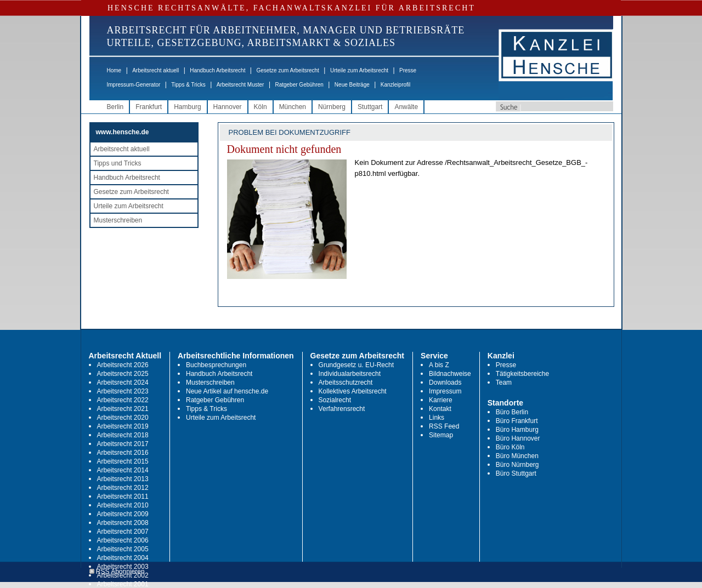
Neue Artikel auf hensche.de (227, 391)
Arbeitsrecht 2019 (123, 426)
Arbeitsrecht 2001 (123, 584)
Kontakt (440, 409)
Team (504, 383)
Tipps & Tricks (188, 85)
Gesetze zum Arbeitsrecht (288, 70)
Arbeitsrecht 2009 (123, 514)
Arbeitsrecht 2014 (123, 470)
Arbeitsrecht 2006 (123, 540)
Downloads (445, 383)
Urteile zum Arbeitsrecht (359, 70)
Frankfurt (149, 107)
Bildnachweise (450, 374)
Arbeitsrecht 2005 (123, 549)
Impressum (445, 391)
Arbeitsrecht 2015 (123, 461)
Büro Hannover (518, 438)
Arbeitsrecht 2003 (123, 567)
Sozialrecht (335, 400)
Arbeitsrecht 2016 (123, 453)
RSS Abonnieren (117, 572)
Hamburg (187, 107)
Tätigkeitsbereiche (522, 374)
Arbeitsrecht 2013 (123, 479)
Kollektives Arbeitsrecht (353, 391)
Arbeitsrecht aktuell (155, 70)
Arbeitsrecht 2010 (123, 505)
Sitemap (441, 435)
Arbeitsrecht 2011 (123, 496)
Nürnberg (332, 107)
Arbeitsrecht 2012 (123, 488)
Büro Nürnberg (517, 465)
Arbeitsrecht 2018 (123, 435)
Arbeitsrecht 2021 (123, 409)
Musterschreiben (118, 220)
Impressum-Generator (134, 85)
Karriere (441, 400)
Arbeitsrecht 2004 (123, 558)
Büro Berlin (512, 412)
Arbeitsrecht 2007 (123, 532)
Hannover (228, 107)
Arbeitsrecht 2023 (123, 391)
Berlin (115, 107)
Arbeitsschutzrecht (346, 383)
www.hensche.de (123, 132)
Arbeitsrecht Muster (240, 85)
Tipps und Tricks (118, 163)
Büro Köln (510, 447)
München (293, 107)
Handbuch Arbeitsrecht (217, 70)
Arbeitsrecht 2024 (123, 383)
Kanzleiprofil (395, 85)
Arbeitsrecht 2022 (123, 400)
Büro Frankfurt (517, 421)
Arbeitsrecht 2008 (123, 523)
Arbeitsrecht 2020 (123, 418)
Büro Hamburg (517, 430)
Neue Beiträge (352, 85)
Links (437, 418)
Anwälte (406, 107)
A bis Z (439, 365)
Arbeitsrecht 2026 (123, 365)
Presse (408, 70)
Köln (261, 107)
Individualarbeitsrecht (350, 374)
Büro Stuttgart (516, 473)
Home (114, 70)
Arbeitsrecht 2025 (123, 374)
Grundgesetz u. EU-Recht (356, 365)
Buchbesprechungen (216, 365)
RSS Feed (444, 426)
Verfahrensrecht (342, 409)
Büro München (517, 456)
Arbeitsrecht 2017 (123, 444)
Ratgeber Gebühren (299, 85)
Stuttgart (370, 107)
